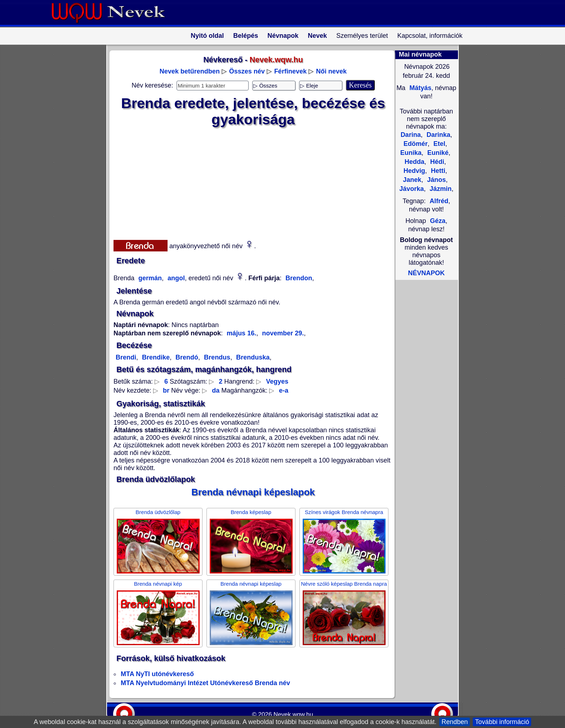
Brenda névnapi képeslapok (253, 492)
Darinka (438, 135)
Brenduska (252, 357)
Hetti (437, 171)
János (435, 180)
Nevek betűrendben (190, 71)
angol (175, 278)
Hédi (436, 162)
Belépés (246, 36)
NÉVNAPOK (426, 273)
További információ (502, 722)
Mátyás (419, 88)
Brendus (216, 357)
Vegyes (277, 381)
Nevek (317, 36)
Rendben (455, 722)
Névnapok (283, 36)
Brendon (299, 278)
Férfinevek (290, 71)
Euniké (437, 153)
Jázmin (440, 189)
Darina (411, 135)
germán (149, 278)
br (166, 390)
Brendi (126, 357)
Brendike (155, 357)
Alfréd (439, 201)
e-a (284, 390)
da (216, 390)
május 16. (241, 333)
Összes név (247, 71)
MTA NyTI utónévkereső (157, 674)
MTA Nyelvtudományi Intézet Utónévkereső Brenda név (205, 683)
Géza (438, 221)
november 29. (282, 333)
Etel (439, 144)
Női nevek (331, 71)
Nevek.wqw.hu (293, 714)
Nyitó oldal (207, 36)
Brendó (186, 357)
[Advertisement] (249, 182)
